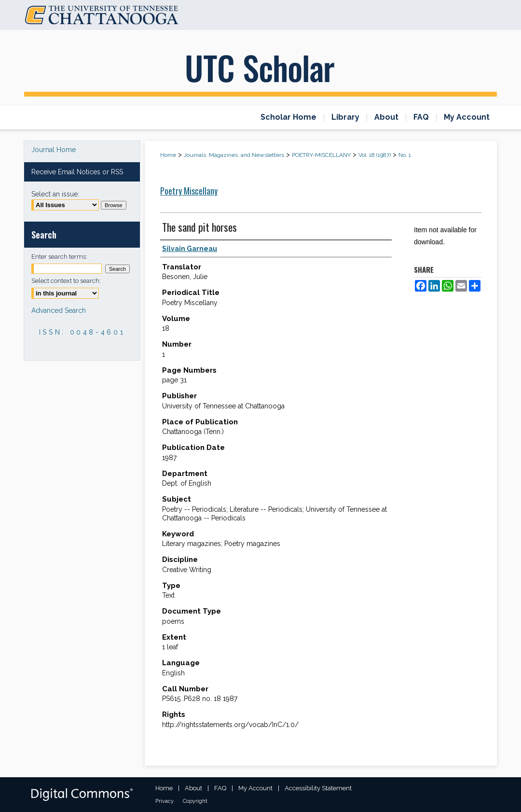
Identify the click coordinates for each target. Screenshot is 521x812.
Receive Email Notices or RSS (77, 172)
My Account (255, 788)
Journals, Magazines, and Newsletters (234, 155)
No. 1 (405, 155)
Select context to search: (66, 281)
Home (168, 155)
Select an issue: (55, 194)
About (193, 788)
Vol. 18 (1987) (375, 155)
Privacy (165, 801)
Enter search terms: (59, 257)
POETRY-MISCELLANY (321, 155)
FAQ (220, 788)
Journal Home (54, 150)
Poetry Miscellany (189, 191)
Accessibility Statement (318, 788)
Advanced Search (59, 310)
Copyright (195, 801)
